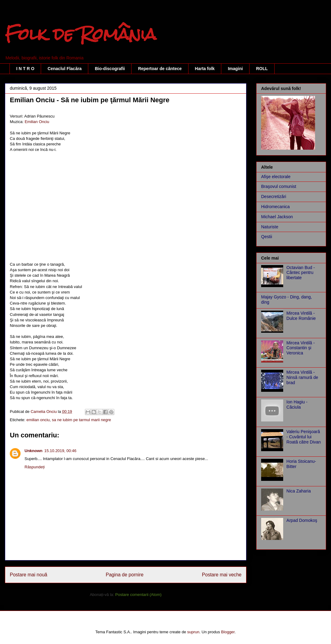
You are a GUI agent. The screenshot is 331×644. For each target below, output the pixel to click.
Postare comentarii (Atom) (138, 595)
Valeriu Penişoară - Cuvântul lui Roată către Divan (304, 437)
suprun (193, 632)
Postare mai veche (222, 575)
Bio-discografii (110, 69)
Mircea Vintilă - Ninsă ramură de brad (302, 377)
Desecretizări (274, 197)
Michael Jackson (277, 217)
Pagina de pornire (125, 575)
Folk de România (81, 34)
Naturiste (270, 227)
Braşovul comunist (279, 186)
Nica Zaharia (299, 491)
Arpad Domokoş (302, 520)
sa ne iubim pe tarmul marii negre (81, 420)
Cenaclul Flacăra (65, 69)
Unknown (34, 451)
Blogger (228, 632)
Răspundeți (35, 467)
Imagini (235, 69)
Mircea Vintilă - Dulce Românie (301, 316)
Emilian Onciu (37, 122)
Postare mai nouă (29, 575)
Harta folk (205, 69)
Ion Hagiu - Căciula (297, 404)
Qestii (267, 237)
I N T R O (25, 69)
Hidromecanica (275, 207)
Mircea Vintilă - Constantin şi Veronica (301, 348)
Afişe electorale (276, 177)
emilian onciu (38, 420)
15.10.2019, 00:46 (61, 451)
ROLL (262, 69)
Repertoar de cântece (160, 69)
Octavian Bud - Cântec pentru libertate (301, 273)
